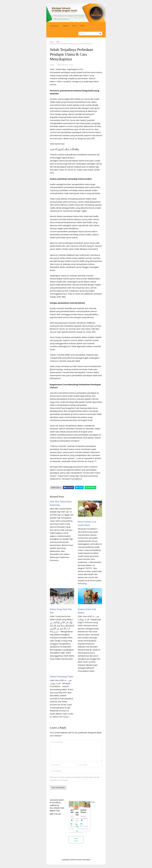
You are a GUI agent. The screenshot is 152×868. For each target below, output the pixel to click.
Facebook (68, 487)
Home (52, 42)
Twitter (79, 487)
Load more (76, 840)
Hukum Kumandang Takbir (62, 677)
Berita (75, 26)
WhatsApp (90, 487)
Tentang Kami (55, 26)
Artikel (83, 26)
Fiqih (58, 42)
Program (67, 26)
